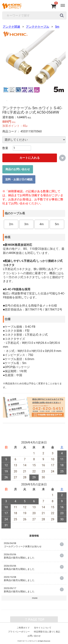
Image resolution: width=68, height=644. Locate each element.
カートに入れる (30, 158)
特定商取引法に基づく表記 (47, 632)
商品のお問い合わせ (18, 169)
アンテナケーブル (38, 27)
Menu (63, 4)
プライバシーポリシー (19, 632)
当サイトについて (43, 628)
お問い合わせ (34, 636)
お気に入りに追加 (62, 158)
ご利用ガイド (23, 628)
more (35, 598)
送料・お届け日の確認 (19, 179)
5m (57, 27)
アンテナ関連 (11, 27)
